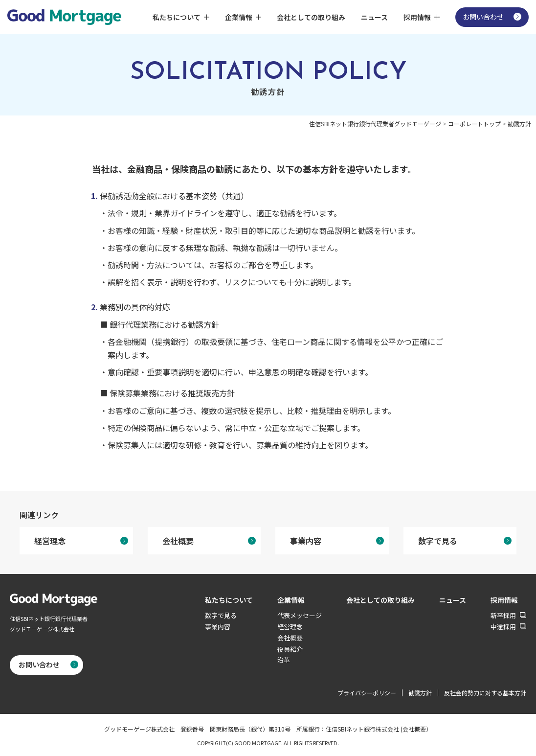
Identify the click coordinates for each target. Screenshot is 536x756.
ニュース (374, 17)
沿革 (284, 660)
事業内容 (306, 541)
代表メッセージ (300, 615)
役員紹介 (290, 649)
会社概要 (178, 541)
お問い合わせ (483, 17)
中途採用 (503, 627)
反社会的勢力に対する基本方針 (485, 693)
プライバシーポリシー (367, 693)
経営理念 (50, 541)
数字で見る (438, 541)
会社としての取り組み (311, 17)
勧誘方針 (420, 693)
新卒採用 (503, 616)
